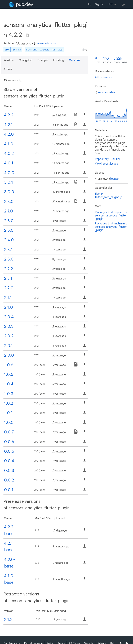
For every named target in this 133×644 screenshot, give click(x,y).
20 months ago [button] (61, 192)
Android (45, 50)
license (114, 179)
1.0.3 (9, 394)
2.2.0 (9, 288)
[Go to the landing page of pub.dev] (21, 4)
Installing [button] (59, 60)
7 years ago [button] (59, 423)
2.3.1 (8, 250)
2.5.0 (9, 230)
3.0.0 (9, 192)
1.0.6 (9, 365)
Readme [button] (9, 60)
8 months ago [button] (60, 125)
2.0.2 (9, 336)
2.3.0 (9, 259)
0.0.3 (9, 471)
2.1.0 (8, 307)
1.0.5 (9, 374)
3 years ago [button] (59, 240)
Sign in (99, 4)
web (60, 50)
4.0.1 (9, 163)
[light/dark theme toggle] (123, 4)
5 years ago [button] (59, 355)
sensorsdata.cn (45, 44)
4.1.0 (9, 144)
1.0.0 (9, 423)
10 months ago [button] (61, 144)
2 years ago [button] (59, 221)
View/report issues (106, 164)
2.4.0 (9, 240)
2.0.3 (9, 326)
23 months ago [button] (61, 211)
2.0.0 (9, 355)
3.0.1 (9, 182)
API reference (104, 77)
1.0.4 (9, 384)
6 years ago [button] (59, 413)
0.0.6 (9, 442)
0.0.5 (9, 451)
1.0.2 (9, 403)
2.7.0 (8, 211)
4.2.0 (9, 134)
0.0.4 (9, 461)
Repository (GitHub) (107, 159)
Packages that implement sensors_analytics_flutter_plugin (111, 227)
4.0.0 (9, 173)
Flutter (16, 50)
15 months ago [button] (61, 173)
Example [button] (43, 60)
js (121, 197)
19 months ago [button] (61, 182)
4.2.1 (8, 125)
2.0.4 (9, 317)
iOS (54, 50)
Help (111, 4)
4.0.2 (9, 153)
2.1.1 (8, 298)
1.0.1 (8, 413)
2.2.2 (8, 269)
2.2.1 (8, 278)
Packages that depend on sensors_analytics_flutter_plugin (111, 216)
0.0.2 (9, 480)
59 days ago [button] (24, 44)
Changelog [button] (26, 60)
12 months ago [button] (61, 153)
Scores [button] (8, 69)
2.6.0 (9, 221)
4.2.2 (9, 115)
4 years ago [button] (59, 307)
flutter (99, 194)
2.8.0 (9, 202)
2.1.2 (8, 620)
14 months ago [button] (61, 163)
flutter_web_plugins (107, 197)
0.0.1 (9, 490)
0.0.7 (9, 432)
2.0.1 (8, 346)
